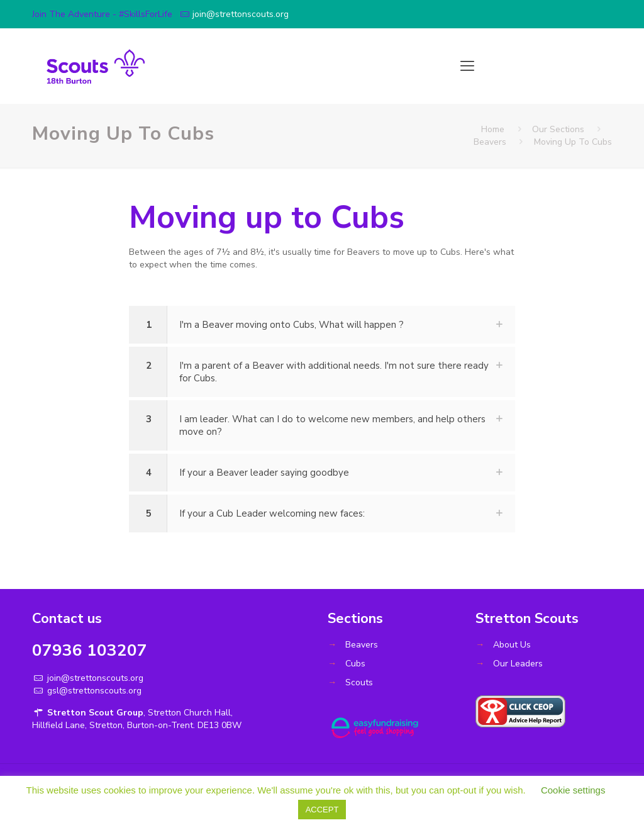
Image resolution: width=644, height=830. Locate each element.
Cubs (355, 664)
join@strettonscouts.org (241, 14)
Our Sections (558, 129)
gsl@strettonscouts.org (93, 691)
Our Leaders (518, 664)
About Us (512, 645)
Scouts (359, 682)
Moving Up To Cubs (573, 142)
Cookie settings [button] (573, 790)
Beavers (490, 142)
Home (493, 129)
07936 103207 (90, 650)
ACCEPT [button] (322, 810)
